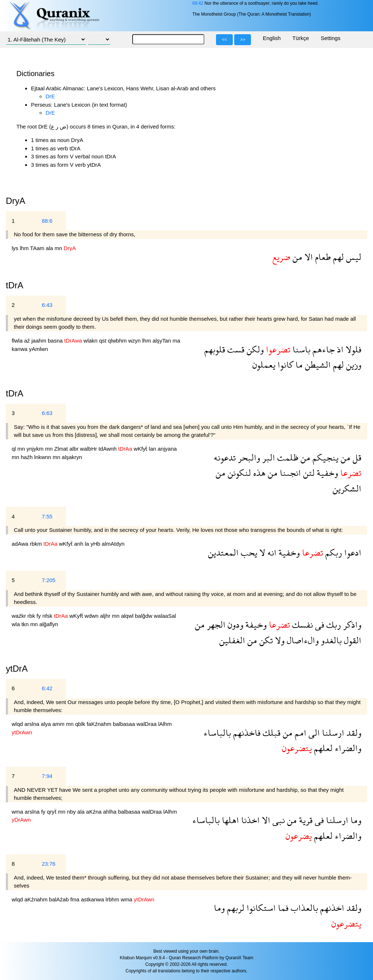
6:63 (47, 413)
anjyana (167, 449)
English (272, 38)
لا (261, 552)
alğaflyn (49, 624)
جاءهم (323, 349)
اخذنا (249, 820)
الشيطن (317, 365)
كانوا (284, 365)
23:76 (49, 864)
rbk (32, 616)
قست (235, 349)
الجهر (215, 625)
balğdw (145, 616)
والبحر (248, 457)
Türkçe (301, 38)
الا (308, 257)
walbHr (89, 449)
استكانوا (260, 908)
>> (243, 40)
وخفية (326, 473)
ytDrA (17, 669)
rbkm (37, 544)
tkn (26, 624)
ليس (353, 257)
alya (47, 724)
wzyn (135, 341)
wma (18, 812)
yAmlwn (39, 349)
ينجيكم (324, 457)
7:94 (47, 776)
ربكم (333, 552)
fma (76, 899)
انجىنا (289, 473)
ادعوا (352, 552)
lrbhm (113, 899)
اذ (339, 349)
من (296, 257)
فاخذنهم (246, 733)
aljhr (106, 616)
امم (299, 733)
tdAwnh (108, 449)
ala (50, 248)
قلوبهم (215, 349)
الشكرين (347, 488)
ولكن (254, 349)
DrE (50, 96)
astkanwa (93, 899)
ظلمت (287, 457)
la (88, 544)
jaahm (40, 341)
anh (79, 544)
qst (103, 341)
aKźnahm (37, 899)
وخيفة (255, 625)
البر (268, 457)
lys (16, 248)
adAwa (21, 544)
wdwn (92, 616)
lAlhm (165, 724)
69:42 (198, 3)
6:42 (47, 688)
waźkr (19, 616)
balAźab (60, 899)
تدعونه (225, 457)
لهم (337, 257)
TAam (38, 248)
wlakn (91, 341)
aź (28, 341)
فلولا (352, 349)
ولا (279, 640)
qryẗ (52, 812)
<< (224, 40)
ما (298, 365)
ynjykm (36, 449)
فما (282, 908)
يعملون (264, 365)
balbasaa (125, 724)
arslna (33, 724)
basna (56, 341)
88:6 (47, 221)
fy (39, 616)
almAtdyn (113, 544)
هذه (258, 473)
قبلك (270, 733)
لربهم (235, 908)
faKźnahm (100, 724)
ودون (234, 625)
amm (59, 724)
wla (17, 624)
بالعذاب (303, 908)
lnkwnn (44, 457)
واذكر (351, 625)
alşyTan (163, 341)
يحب (248, 552)
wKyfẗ (77, 616)
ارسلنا (332, 733)
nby (72, 812)
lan (153, 449)
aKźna (95, 812)
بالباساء (217, 733)
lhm (25, 248)
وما (355, 820)
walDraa (147, 724)
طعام (322, 257)
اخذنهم (331, 908)
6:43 (47, 305)
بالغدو (330, 640)
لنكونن (238, 473)
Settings (330, 38)
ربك (333, 625)
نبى (278, 820)
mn (59, 248)
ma (176, 341)
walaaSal (165, 616)
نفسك (301, 625)
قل (356, 457)
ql (15, 449)
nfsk (48, 616)
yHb (96, 544)
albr (74, 449)
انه (271, 552)
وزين (353, 365)
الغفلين (232, 640)
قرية (305, 820)
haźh (28, 457)
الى (313, 733)
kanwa (20, 349)
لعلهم (322, 748)
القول (352, 640)
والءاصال (302, 640)
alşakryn (72, 457)
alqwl (128, 616)
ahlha (111, 812)
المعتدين (223, 552)
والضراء (347, 748)
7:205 (49, 580)
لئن (308, 473)
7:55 (47, 516)
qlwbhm (118, 341)
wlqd (18, 724)
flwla (18, 341)
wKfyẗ (141, 449)
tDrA (15, 393)
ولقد (353, 733)
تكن (265, 640)
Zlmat (62, 449)
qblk (81, 724)
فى (319, 625)
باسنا (300, 349)
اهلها (229, 820)
